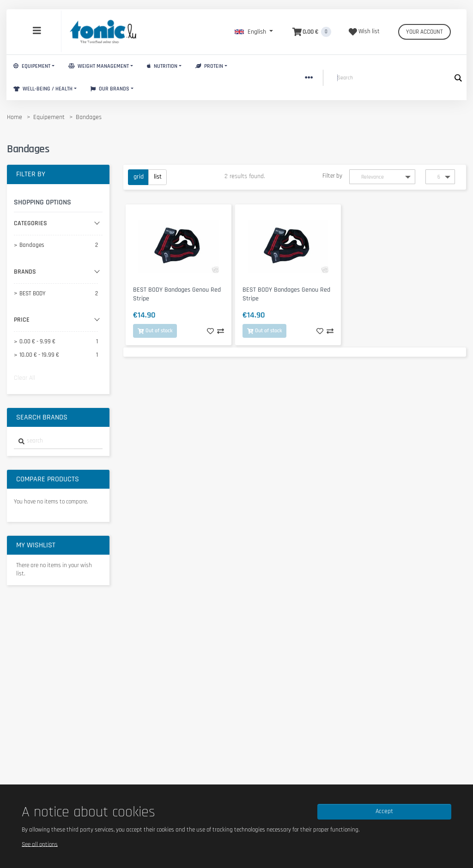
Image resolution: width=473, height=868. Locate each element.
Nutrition (162, 66)
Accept (384, 811)
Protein (209, 66)
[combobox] (58, 441)
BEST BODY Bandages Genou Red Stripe (177, 294)
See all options (40, 844)
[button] (254, 32)
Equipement (32, 66)
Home (15, 117)
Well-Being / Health (43, 89)
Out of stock (155, 331)
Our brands (110, 89)
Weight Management (99, 66)
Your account (424, 32)
